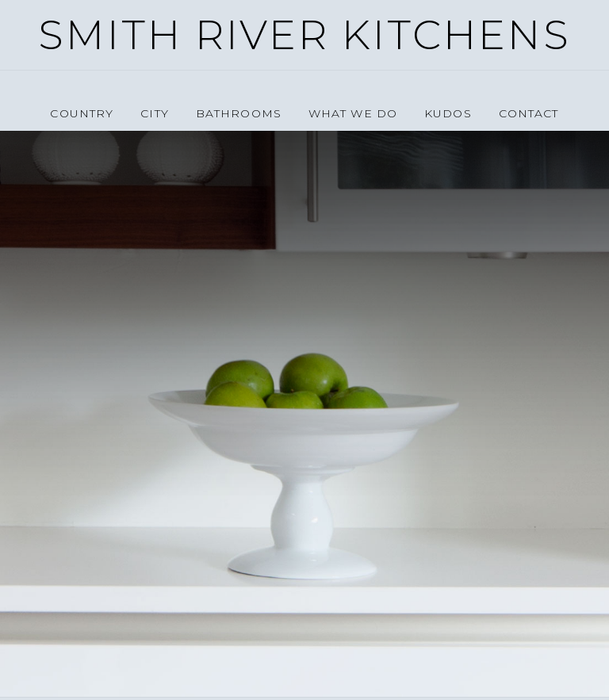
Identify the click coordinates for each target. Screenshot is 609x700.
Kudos (448, 113)
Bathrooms (239, 113)
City (154, 113)
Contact (529, 113)
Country (82, 113)
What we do (353, 113)
